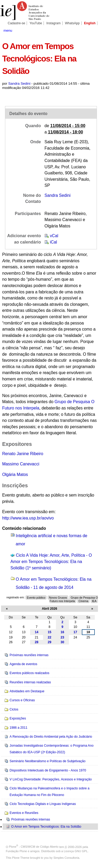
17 (76, 632)
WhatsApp (72, 23)
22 (50, 637)
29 (50, 642)
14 (37, 632)
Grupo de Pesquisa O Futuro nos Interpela (74, 599)
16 (63, 632)
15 (50, 632)
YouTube (36, 23)
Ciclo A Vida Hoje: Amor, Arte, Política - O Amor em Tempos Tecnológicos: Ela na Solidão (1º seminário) (51, 561)
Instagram (54, 23)
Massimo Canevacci (21, 464)
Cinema (84, 601)
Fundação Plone (16, 851)
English (90, 23)
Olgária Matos (15, 474)
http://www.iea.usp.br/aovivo (28, 518)
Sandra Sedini (19, 84)
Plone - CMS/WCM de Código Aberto (34, 847)
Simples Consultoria (66, 858)
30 (63, 642)
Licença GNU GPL (76, 851)
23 (63, 637)
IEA (94, 601)
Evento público (36, 597)
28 (37, 642)
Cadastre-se (16, 23)
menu (8, 30)
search (92, 30)
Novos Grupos (58, 597)
